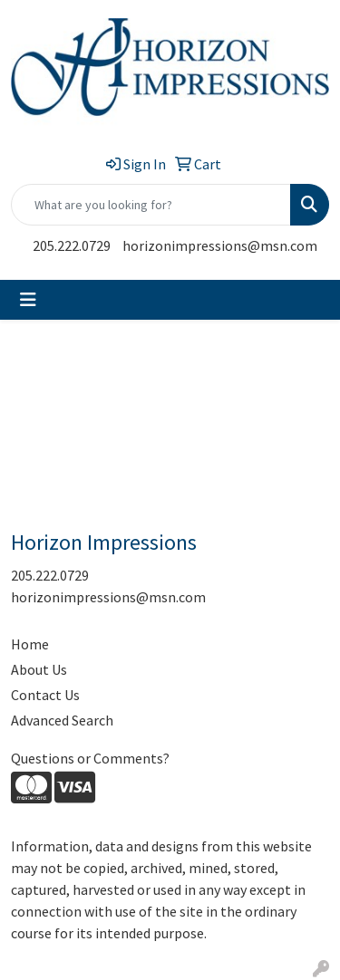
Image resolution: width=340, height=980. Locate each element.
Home (30, 644)
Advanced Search (62, 720)
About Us (39, 669)
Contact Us (45, 695)
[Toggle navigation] (28, 300)
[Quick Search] (151, 205)
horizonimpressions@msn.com (220, 245)
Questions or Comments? (90, 758)
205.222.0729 (72, 245)
